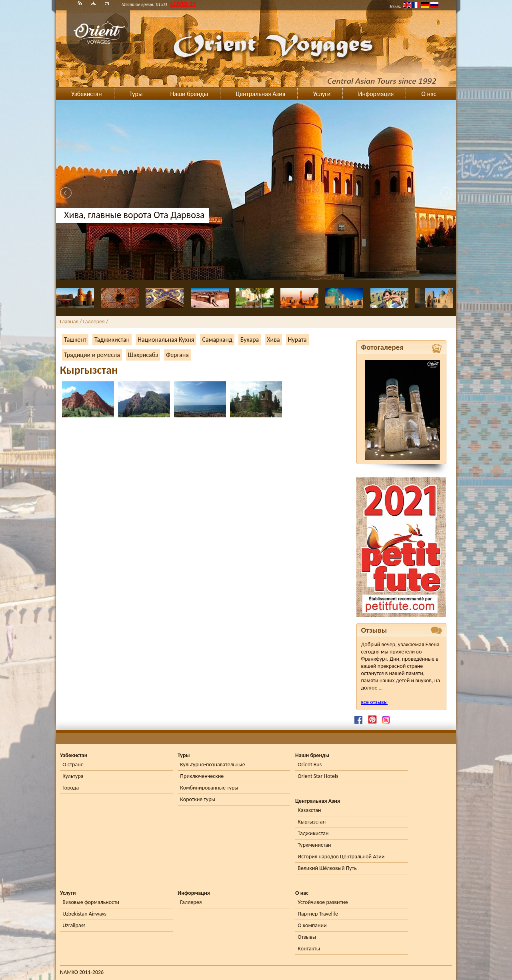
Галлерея (191, 902)
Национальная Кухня (166, 340)
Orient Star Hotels (318, 776)
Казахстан (309, 810)
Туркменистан (314, 845)
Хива (273, 340)
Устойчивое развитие (323, 902)
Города (71, 788)
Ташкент (75, 340)
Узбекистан (87, 94)
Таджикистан (112, 340)
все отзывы (374, 702)
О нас (429, 94)
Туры (136, 94)
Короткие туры (197, 799)
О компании (312, 925)
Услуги (322, 94)
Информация (376, 94)
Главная (69, 322)
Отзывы (307, 937)
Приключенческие (202, 776)
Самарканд (217, 340)
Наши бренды (189, 94)
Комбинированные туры (209, 788)
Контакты (309, 949)
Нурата (297, 340)
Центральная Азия (260, 94)
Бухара (250, 340)
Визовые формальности (91, 902)
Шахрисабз (143, 355)
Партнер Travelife (318, 914)
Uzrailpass (74, 925)
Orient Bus (310, 765)
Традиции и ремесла (92, 355)
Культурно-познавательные (212, 765)
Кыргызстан (312, 822)
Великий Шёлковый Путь (327, 868)
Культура (73, 776)
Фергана (177, 355)
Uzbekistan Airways (84, 914)
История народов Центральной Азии (341, 857)
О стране (73, 765)
